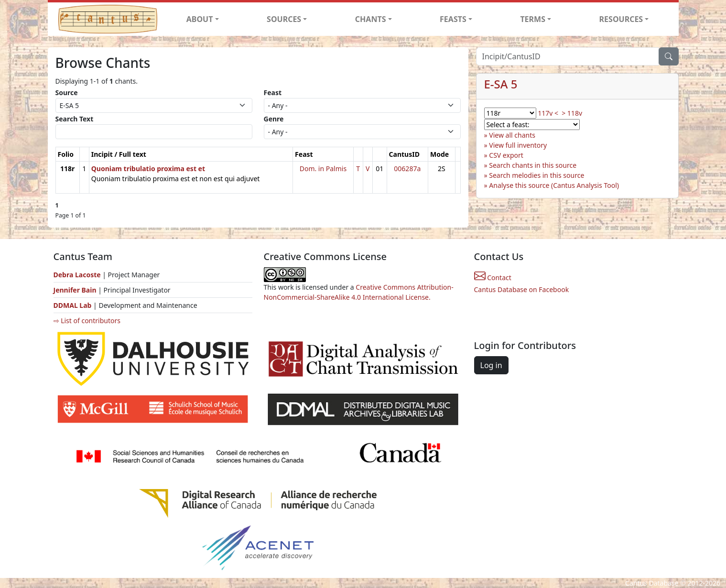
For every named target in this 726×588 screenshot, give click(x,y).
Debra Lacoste (77, 275)
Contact (493, 278)
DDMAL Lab (73, 305)
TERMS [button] (533, 19)
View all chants (512, 135)
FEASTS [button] (453, 19)
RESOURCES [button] (621, 19)
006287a (407, 169)
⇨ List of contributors (87, 321)
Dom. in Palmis (323, 169)
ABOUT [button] (200, 19)
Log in (491, 365)
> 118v (572, 113)
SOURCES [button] (284, 19)
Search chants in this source (533, 165)
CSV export (506, 155)
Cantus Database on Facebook (522, 289)
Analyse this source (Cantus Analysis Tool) (554, 185)
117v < (548, 113)
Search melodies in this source (536, 175)
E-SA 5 (501, 84)
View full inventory (518, 145)
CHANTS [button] (371, 19)
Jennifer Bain (76, 290)
